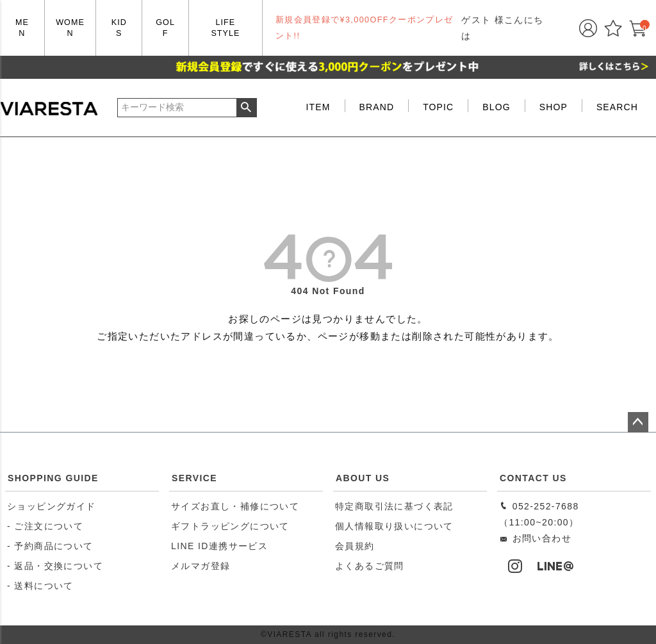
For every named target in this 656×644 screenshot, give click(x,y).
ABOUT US (363, 478)
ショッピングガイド (52, 506)
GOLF (165, 28)
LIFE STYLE (225, 28)
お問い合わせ (535, 538)
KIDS (119, 28)
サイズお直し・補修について (235, 506)
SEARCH (617, 107)
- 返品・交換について (55, 566)
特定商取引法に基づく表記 (394, 506)
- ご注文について (45, 526)
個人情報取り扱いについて (394, 526)
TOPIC (438, 107)
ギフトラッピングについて (230, 526)
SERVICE (194, 478)
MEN (22, 28)
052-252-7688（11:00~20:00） (539, 514)
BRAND (377, 107)
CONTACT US (533, 478)
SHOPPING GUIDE (53, 478)
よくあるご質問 (370, 566)
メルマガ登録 (201, 566)
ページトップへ (638, 422)
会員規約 (355, 546)
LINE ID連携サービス (219, 546)
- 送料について (40, 586)
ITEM (318, 107)
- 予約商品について (50, 546)
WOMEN (70, 28)
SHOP (553, 107)
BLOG (496, 107)
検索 (246, 108)
